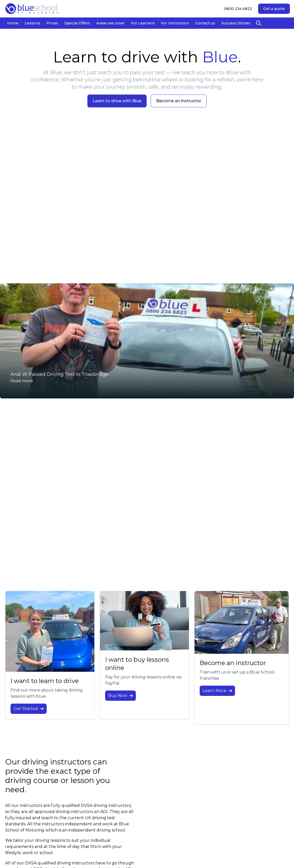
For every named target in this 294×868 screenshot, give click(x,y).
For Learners (143, 23)
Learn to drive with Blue (117, 101)
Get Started (29, 709)
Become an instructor (179, 101)
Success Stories (236, 23)
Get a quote (274, 9)
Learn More (217, 691)
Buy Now (120, 696)
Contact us (205, 23)
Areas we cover (111, 23)
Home (13, 23)
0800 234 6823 (238, 9)
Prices (52, 23)
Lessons (32, 23)
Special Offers (77, 23)
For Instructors (175, 23)
